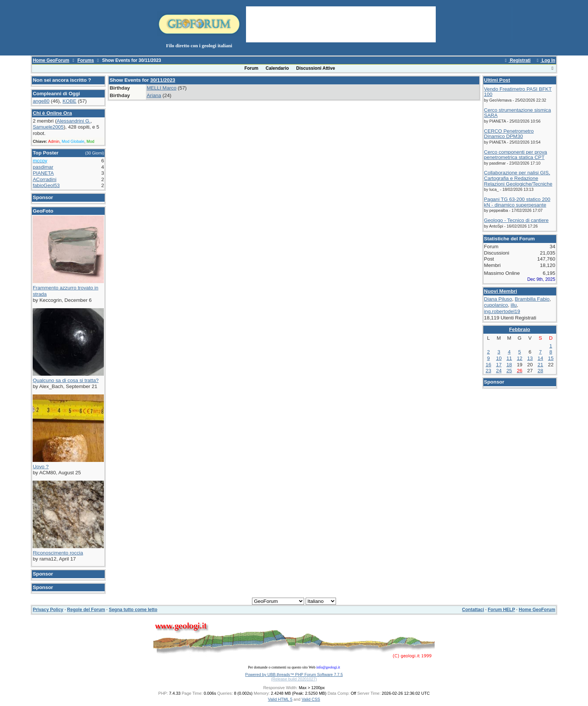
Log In (545, 60)
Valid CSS (311, 699)
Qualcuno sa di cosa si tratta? (66, 380)
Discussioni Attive (316, 68)
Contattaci (473, 610)
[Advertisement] (341, 24)
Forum (251, 68)
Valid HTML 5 (280, 699)
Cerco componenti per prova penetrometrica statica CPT (516, 155)
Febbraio (519, 329)
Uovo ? (40, 467)
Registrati (517, 60)
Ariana (154, 95)
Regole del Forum (86, 610)
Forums (85, 60)
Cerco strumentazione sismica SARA (518, 113)
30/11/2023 (163, 80)
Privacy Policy (48, 610)
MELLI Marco (161, 88)
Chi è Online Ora (52, 113)
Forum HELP (501, 610)
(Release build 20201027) (294, 679)
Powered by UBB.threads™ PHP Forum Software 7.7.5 (294, 675)
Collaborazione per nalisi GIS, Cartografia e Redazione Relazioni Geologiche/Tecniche (518, 178)
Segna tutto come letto (133, 610)
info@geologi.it (328, 667)
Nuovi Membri (501, 291)
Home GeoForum (51, 60)
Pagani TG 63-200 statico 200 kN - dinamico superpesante (517, 202)
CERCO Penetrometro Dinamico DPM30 (509, 134)
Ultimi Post (497, 80)
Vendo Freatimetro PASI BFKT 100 (518, 92)
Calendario (277, 68)
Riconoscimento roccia (58, 553)
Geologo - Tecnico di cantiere (516, 220)
